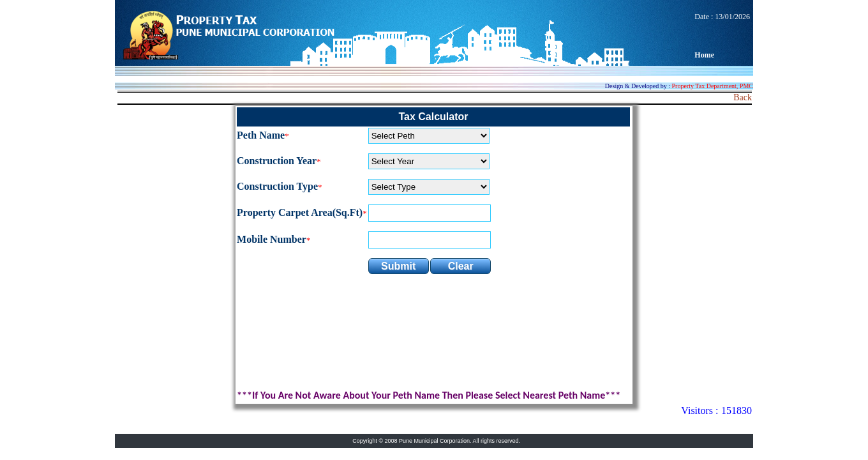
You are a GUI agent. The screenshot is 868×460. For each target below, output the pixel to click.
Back (743, 97)
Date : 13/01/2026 (722, 36)
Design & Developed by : (679, 86)
